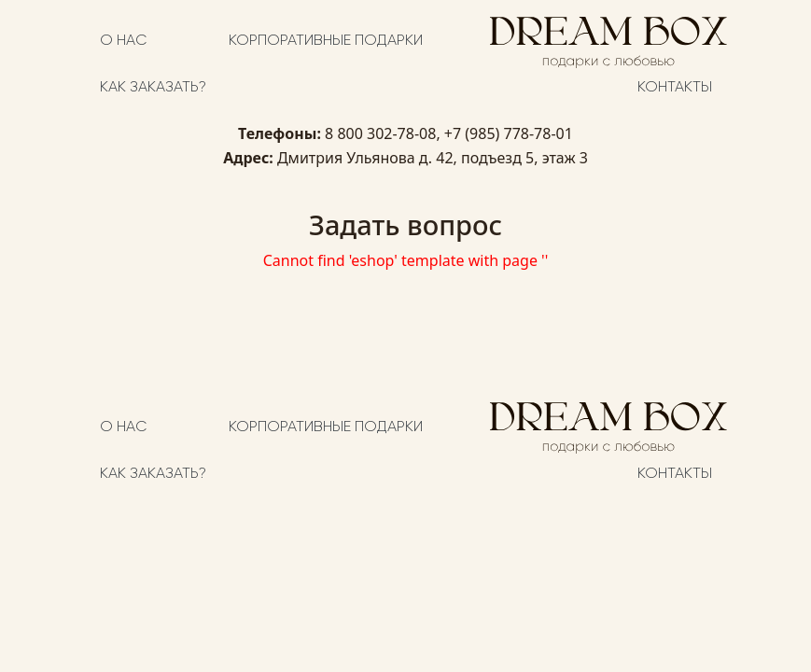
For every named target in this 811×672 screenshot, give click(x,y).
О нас (123, 41)
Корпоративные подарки (326, 41)
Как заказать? (153, 88)
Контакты (675, 88)
